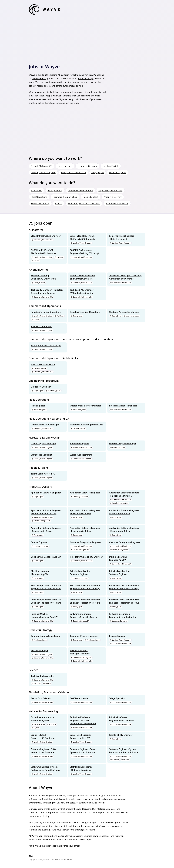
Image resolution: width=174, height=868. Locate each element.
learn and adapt (86, 79)
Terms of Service (60, 859)
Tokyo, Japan (98, 173)
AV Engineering (55, 190)
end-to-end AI (39, 79)
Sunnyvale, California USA (73, 173)
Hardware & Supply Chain (65, 197)
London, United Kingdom (43, 173)
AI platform (64, 75)
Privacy (69, 859)
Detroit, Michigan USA (42, 166)
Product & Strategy (40, 203)
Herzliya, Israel (65, 166)
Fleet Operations (39, 197)
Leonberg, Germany (87, 166)
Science (59, 203)
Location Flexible (111, 166)
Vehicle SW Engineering (117, 203)
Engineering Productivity (110, 190)
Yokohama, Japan (117, 173)
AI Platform (37, 190)
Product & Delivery (113, 197)
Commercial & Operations (81, 190)
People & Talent (91, 197)
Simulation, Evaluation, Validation (84, 203)
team (76, 103)
